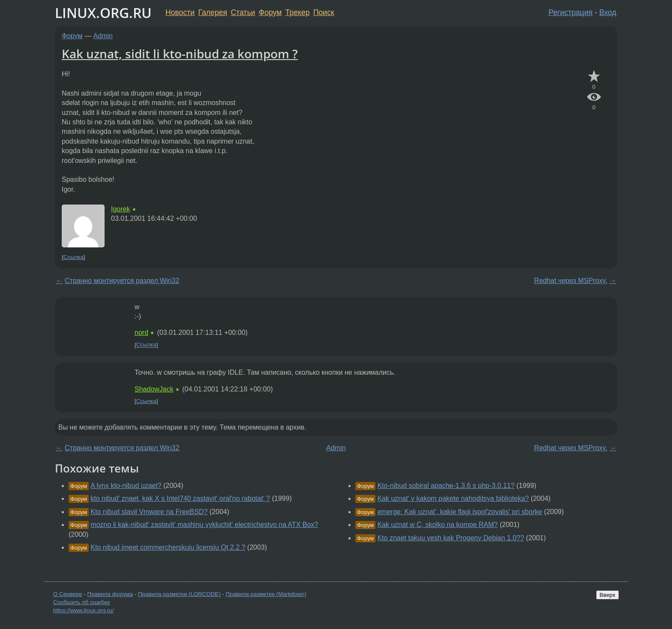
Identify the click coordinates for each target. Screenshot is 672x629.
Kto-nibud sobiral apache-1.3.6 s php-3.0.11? (446, 486)
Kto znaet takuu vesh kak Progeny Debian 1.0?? (450, 538)
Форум (270, 12)
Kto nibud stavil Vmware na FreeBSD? (149, 512)
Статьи (243, 12)
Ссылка (73, 257)
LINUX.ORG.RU (103, 13)
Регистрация (571, 12)
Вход (608, 12)
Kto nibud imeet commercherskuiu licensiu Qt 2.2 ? (168, 547)
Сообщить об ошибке (82, 602)
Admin (103, 36)
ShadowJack (154, 389)
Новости (180, 12)
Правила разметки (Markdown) (266, 594)
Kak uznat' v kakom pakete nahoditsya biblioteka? (453, 498)
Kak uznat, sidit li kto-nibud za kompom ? (180, 54)
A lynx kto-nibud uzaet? (126, 486)
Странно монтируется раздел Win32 (122, 281)
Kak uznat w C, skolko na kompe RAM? (437, 525)
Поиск (324, 12)
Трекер (298, 12)
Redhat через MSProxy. (571, 281)
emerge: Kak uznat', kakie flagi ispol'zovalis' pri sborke (459, 512)
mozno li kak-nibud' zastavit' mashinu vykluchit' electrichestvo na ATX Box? (204, 525)
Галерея (213, 12)
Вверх (607, 595)
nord (141, 333)
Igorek (120, 209)
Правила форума (110, 594)
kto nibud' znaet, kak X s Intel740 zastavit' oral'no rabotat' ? (180, 498)
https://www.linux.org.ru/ (83, 610)
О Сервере (68, 594)
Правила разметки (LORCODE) (179, 594)
